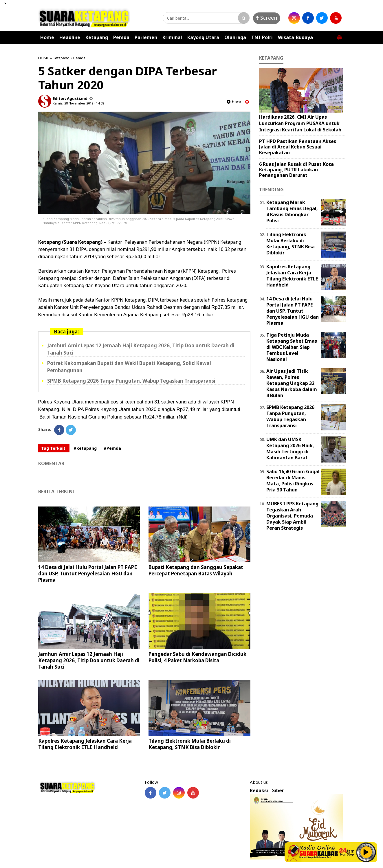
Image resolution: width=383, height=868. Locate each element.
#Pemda (112, 448)
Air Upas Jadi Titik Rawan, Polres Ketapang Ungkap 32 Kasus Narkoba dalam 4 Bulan (292, 383)
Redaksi (259, 791)
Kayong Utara (203, 37)
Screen (267, 18)
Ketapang (97, 37)
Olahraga (235, 37)
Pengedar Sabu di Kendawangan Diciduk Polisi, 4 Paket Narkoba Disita (197, 657)
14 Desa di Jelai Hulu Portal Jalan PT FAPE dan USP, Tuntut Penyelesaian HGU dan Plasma (88, 574)
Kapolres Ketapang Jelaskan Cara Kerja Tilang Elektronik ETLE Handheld (85, 744)
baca (234, 102)
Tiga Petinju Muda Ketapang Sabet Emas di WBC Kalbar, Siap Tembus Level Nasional (292, 347)
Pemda (121, 37)
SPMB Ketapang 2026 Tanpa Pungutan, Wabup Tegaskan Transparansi (131, 381)
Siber (278, 791)
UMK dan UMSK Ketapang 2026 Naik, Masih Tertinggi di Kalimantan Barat (290, 448)
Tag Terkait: (54, 448)
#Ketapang (85, 448)
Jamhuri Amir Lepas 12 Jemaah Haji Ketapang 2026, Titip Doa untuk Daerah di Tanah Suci (89, 660)
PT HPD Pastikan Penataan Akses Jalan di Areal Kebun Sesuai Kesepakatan (298, 147)
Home (47, 37)
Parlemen (146, 37)
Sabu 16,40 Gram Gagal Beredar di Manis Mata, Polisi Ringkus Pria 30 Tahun (293, 480)
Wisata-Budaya (295, 37)
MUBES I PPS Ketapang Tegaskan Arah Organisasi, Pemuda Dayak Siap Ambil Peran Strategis (292, 516)
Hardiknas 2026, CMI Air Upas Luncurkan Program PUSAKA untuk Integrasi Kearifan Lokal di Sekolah (300, 123)
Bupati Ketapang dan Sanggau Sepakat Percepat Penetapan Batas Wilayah (196, 570)
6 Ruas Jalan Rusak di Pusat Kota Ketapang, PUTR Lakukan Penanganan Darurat (296, 170)
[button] (339, 35)
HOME (44, 58)
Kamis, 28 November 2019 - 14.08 (78, 103)
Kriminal (172, 37)
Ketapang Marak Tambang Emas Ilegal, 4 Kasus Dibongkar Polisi (292, 211)
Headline (70, 37)
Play (366, 852)
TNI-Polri (262, 37)
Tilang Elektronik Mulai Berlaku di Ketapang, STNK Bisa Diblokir (190, 744)
